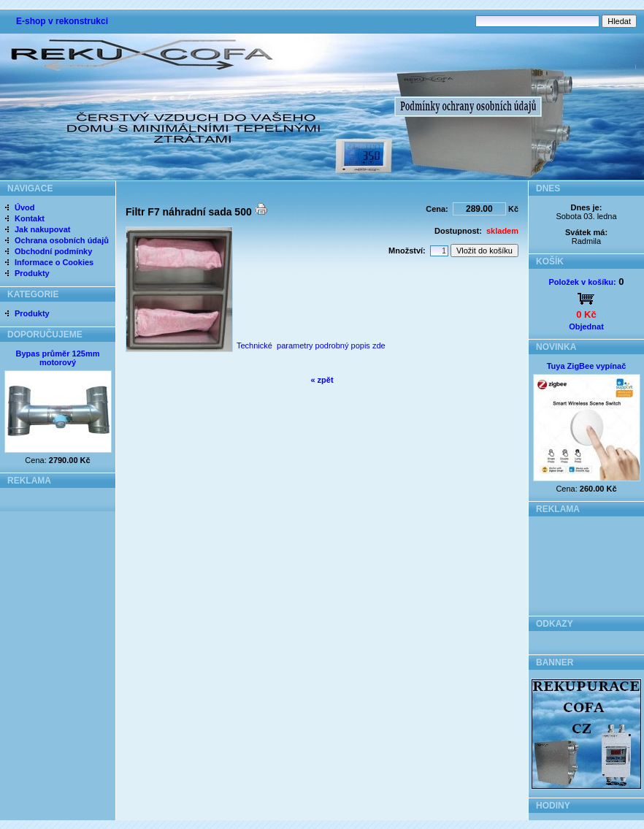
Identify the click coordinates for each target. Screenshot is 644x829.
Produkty (32, 273)
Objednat (586, 326)
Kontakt (30, 218)
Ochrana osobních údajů (62, 240)
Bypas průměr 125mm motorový (58, 358)
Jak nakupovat (42, 229)
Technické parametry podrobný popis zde (311, 345)
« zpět (322, 380)
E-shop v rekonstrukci (62, 21)
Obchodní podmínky (53, 251)
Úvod (25, 207)
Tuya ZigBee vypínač (587, 366)
